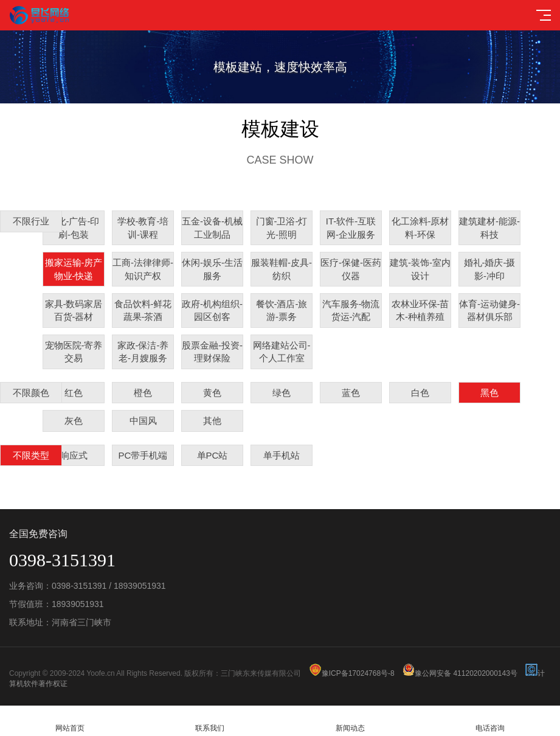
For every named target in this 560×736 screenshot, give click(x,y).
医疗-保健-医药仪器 (351, 269)
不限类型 (31, 455)
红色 (74, 393)
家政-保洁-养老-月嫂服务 (143, 352)
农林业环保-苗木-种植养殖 (420, 310)
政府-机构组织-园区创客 (212, 310)
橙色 (143, 393)
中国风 (143, 421)
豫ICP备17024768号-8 (352, 673)
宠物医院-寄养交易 (74, 352)
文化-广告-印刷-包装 (74, 227)
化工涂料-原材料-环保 (420, 227)
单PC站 (213, 455)
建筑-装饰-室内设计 (420, 269)
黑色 (489, 393)
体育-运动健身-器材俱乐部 (489, 310)
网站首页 (70, 721)
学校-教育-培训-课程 (143, 227)
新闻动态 (350, 721)
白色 (420, 393)
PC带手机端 (143, 455)
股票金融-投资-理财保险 (212, 352)
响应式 (74, 455)
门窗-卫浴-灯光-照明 (282, 227)
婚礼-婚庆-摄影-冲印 (490, 269)
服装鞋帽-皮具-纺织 (282, 269)
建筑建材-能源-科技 (489, 227)
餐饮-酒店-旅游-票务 (282, 310)
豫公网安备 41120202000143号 (460, 673)
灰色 (74, 421)
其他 (212, 421)
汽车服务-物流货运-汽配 (351, 310)
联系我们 (210, 721)
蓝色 (351, 393)
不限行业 (31, 221)
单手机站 (282, 455)
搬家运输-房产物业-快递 (74, 269)
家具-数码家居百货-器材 (74, 310)
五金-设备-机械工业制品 (212, 227)
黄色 (212, 393)
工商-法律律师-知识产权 (143, 269)
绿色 (282, 393)
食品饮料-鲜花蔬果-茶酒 (143, 310)
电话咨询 (490, 721)
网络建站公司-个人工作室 (282, 352)
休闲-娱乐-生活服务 (212, 269)
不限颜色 (31, 393)
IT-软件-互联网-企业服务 (351, 227)
